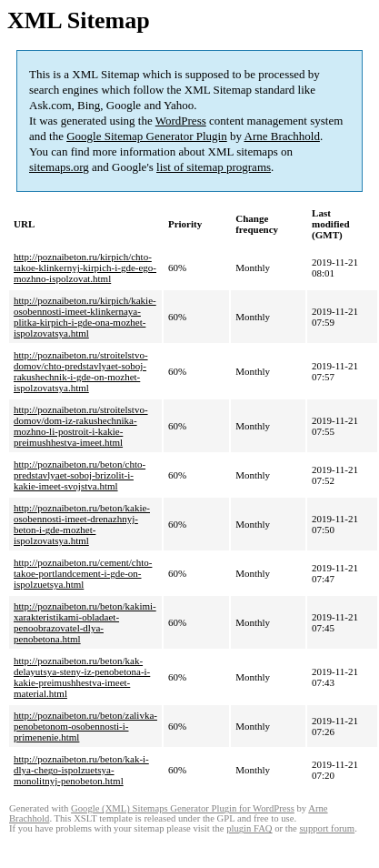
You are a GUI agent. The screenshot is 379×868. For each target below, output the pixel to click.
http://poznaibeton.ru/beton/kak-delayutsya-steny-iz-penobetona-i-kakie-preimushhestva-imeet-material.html (82, 677)
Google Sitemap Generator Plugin (147, 136)
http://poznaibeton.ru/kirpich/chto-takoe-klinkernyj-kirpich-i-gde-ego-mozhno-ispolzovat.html (85, 267)
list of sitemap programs (214, 167)
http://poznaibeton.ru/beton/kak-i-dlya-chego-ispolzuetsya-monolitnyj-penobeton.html (81, 770)
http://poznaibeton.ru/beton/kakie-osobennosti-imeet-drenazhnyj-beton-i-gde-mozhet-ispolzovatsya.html (82, 524)
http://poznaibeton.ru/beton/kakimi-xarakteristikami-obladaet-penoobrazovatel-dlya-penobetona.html (85, 622)
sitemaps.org (59, 167)
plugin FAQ (249, 828)
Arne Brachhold (282, 136)
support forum (327, 828)
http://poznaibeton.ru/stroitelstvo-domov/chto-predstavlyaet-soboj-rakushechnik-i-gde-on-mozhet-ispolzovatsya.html (81, 371)
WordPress (181, 121)
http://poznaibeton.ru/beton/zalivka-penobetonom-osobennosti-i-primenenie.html (85, 726)
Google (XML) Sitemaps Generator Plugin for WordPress (183, 808)
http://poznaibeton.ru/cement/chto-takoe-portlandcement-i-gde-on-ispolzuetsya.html (83, 573)
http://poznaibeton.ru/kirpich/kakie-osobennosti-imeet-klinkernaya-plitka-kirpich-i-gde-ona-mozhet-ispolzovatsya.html (85, 317)
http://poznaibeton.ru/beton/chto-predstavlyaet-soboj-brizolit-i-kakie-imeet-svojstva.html (80, 475)
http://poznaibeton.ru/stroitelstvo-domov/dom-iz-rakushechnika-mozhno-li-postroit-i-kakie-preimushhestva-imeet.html (81, 426)
